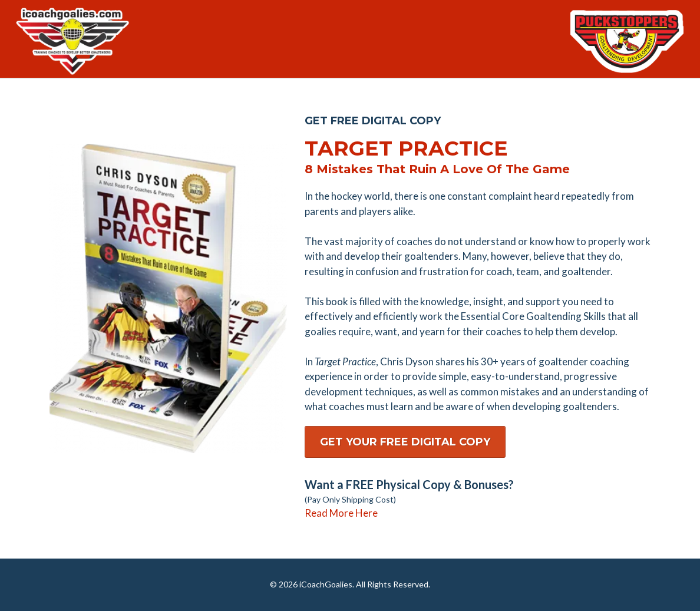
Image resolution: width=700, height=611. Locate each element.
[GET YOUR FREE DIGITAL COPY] (405, 442)
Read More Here (341, 513)
